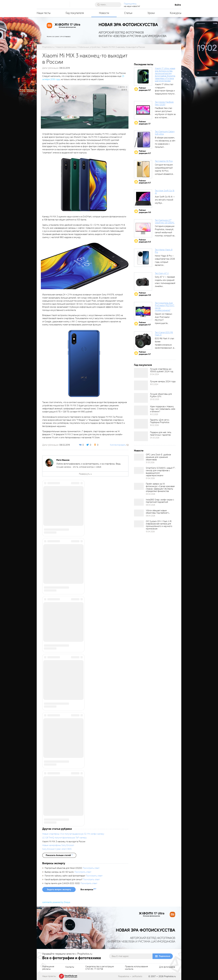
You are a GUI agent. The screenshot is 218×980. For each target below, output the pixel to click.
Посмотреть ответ (91, 868)
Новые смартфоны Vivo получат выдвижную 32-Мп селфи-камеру (73, 834)
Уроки (151, 13)
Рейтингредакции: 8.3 (145, 241)
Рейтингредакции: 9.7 (145, 89)
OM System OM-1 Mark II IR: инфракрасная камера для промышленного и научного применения (159, 525)
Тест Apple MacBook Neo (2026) (164, 103)
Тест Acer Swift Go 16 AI (165, 192)
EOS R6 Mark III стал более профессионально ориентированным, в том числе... (165, 345)
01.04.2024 (154, 374)
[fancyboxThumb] (85, 106)
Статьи (128, 13)
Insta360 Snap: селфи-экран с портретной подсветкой (160, 501)
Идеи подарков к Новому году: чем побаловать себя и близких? (163, 409)
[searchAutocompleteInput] (109, 5)
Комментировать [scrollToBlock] (118, 445)
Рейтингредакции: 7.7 (145, 123)
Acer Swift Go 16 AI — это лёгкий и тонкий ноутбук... (165, 200)
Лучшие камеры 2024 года (163, 381)
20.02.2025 (155, 399)
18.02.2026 (154, 425)
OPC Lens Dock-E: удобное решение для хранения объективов (158, 457)
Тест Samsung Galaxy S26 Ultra (165, 133)
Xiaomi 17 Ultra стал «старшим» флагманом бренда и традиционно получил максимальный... (165, 91)
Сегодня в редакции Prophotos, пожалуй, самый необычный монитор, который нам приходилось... (165, 232)
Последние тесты (144, 64)
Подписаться (164, 956)
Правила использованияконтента (136, 968)
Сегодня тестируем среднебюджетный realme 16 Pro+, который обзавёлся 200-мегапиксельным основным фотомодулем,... (165, 174)
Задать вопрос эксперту (59, 889)
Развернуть (84, 474)
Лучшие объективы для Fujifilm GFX (161, 395)
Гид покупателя (75, 13)
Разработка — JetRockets (130, 976)
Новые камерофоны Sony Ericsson (58, 845)
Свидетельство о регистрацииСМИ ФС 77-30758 (100, 968)
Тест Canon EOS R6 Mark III (164, 334)
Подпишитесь (131, 4)
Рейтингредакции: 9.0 (145, 211)
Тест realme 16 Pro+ (164, 161)
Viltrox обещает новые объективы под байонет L (158, 512)
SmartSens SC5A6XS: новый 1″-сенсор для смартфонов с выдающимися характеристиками (161, 472)
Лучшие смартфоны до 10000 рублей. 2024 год (162, 370)
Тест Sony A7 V (162, 273)
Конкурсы (176, 13)
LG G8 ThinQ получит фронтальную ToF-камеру (64, 838)
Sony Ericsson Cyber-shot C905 (57, 849)
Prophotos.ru (170, 976)
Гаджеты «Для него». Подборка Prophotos (160, 421)
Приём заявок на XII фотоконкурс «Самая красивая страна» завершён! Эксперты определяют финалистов (160, 488)
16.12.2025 (154, 414)
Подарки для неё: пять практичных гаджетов (161, 434)
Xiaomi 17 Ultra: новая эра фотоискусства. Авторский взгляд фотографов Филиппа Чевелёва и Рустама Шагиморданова (165, 75)
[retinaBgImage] (141, 373)
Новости (104, 13)
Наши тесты (44, 13)
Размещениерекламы (48, 968)
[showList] (59, 855)
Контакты (70, 967)
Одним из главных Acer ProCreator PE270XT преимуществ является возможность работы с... (165, 323)
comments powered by (56, 902)
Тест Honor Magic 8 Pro (164, 251)
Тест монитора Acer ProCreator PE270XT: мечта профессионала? (165, 307)
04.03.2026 (155, 438)
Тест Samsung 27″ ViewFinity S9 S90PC (165, 221)
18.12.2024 (154, 384)
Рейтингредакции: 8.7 (145, 152)
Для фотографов (167, 967)
